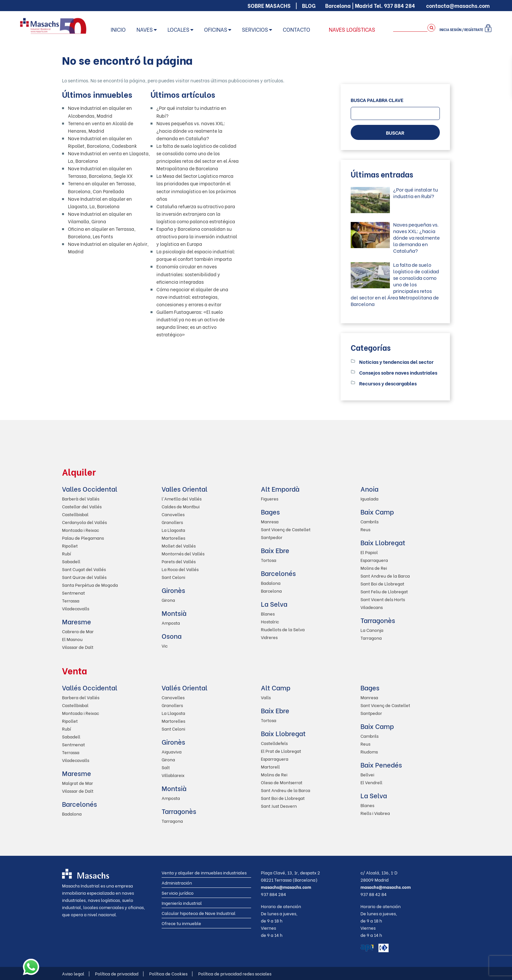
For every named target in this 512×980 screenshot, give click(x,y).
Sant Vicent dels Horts (383, 599)
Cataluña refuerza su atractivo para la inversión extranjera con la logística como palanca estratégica (196, 214)
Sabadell (71, 561)
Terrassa (71, 600)
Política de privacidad (120, 973)
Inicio (118, 29)
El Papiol (369, 552)
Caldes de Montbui (181, 506)
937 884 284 (400, 5)
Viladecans (372, 607)
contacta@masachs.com (458, 5)
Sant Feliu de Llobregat (384, 591)
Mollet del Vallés (179, 545)
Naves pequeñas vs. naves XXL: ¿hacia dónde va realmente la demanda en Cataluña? (191, 131)
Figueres (270, 498)
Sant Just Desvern (279, 806)
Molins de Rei (374, 568)
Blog (309, 5)
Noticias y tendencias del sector (396, 362)
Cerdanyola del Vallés (84, 522)
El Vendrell (371, 782)
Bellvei (367, 774)
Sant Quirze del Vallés (84, 577)
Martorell (270, 766)
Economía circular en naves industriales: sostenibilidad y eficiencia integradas (188, 274)
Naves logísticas (352, 29)
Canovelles (173, 514)
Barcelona (271, 591)
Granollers (172, 522)
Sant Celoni (173, 577)
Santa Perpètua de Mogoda (90, 585)
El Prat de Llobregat (281, 751)
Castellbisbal (75, 514)
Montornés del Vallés (183, 553)
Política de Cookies (171, 973)
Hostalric (270, 621)
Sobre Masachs (269, 5)
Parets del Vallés (179, 561)
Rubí (66, 553)
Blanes (268, 613)
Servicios (255, 29)
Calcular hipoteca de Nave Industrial (199, 913)
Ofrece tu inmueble (181, 923)
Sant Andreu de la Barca (385, 575)
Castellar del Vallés (82, 506)
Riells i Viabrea (375, 813)
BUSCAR (395, 132)
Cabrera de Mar (78, 631)
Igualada (369, 498)
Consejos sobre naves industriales (398, 372)
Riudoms (369, 751)
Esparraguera (374, 560)
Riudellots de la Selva (283, 629)
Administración (177, 882)
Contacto (296, 29)
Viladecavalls (76, 608)
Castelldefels (274, 743)
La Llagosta (173, 530)
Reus (365, 529)
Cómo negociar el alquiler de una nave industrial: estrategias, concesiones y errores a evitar (192, 297)
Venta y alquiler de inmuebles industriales (204, 872)
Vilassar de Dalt (78, 647)
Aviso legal (76, 973)
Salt (166, 767)
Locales (178, 29)
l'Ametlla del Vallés (182, 498)
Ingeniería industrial (182, 903)
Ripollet (70, 545)
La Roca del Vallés (180, 569)
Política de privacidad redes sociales (235, 973)
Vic (165, 645)
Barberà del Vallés (81, 498)
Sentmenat (73, 592)
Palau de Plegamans (83, 538)
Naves (145, 29)
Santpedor (272, 537)
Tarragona (371, 638)
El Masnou (72, 639)
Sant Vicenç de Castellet (286, 529)
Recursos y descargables (388, 383)
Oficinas (216, 29)
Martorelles (173, 538)
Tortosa (269, 560)
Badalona (271, 583)
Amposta (171, 623)
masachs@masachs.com (286, 887)
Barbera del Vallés (81, 697)
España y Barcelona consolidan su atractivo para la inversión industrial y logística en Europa (197, 236)
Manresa (270, 521)
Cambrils (369, 521)
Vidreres (269, 637)
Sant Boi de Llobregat (382, 583)
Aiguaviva (172, 751)
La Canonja (372, 630)
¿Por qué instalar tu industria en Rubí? (416, 193)
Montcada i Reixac (80, 530)
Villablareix (173, 775)
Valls (266, 697)
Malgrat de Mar (78, 783)
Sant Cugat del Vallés (84, 569)
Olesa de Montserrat (282, 782)
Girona (168, 600)
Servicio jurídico (178, 893)
